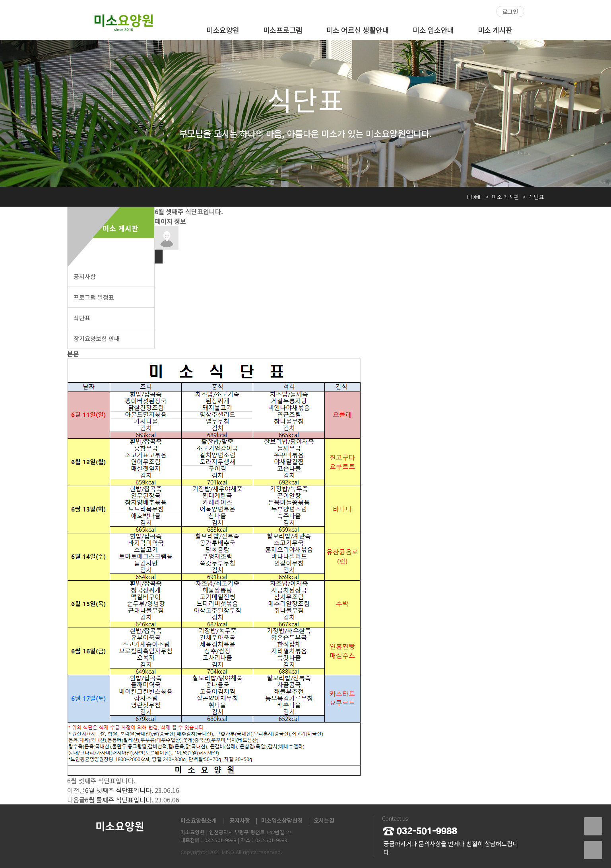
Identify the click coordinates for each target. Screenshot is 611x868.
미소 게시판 (495, 30)
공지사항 (85, 276)
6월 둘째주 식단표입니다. (119, 800)
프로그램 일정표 (94, 297)
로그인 (510, 12)
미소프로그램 (283, 30)
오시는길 (324, 820)
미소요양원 (223, 30)
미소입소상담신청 (282, 820)
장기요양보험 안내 (97, 338)
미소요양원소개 (199, 820)
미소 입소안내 (433, 30)
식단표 (82, 318)
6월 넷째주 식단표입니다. (119, 790)
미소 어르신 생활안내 (358, 30)
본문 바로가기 (0, 0)
